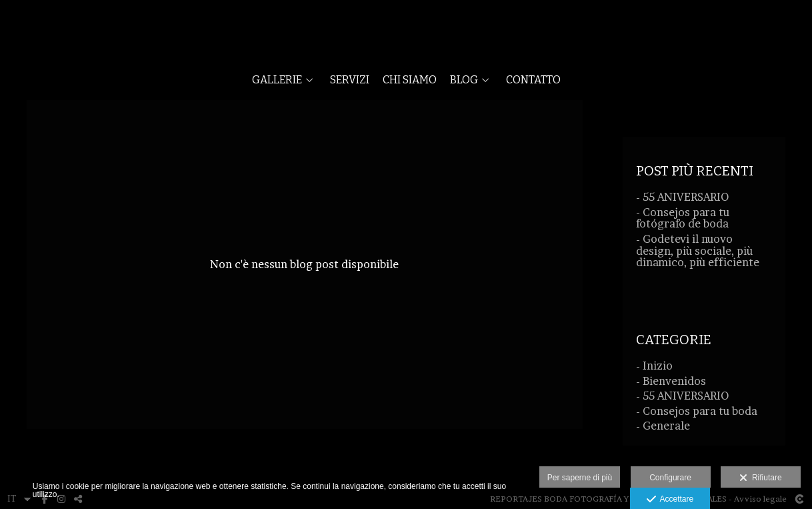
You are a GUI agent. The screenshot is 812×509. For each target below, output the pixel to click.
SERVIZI (350, 80)
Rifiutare (760, 478)
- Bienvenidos (671, 381)
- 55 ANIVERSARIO (682, 197)
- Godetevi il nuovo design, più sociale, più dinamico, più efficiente (698, 250)
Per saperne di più (580, 478)
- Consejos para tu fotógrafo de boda (683, 218)
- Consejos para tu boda (697, 411)
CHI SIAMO (410, 80)
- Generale (663, 426)
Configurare (670, 478)
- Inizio (654, 366)
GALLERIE (277, 80)
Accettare (670, 500)
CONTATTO (533, 80)
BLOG (464, 80)
